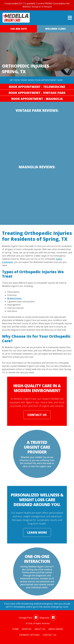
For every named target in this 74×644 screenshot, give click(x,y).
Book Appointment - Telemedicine (37, 87)
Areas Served (56, 629)
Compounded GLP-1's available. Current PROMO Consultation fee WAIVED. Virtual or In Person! (37, 5)
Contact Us (37, 415)
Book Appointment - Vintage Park (37, 93)
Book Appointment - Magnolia (37, 99)
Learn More (37, 532)
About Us (40, 629)
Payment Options (29, 635)
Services (27, 629)
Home (16, 629)
